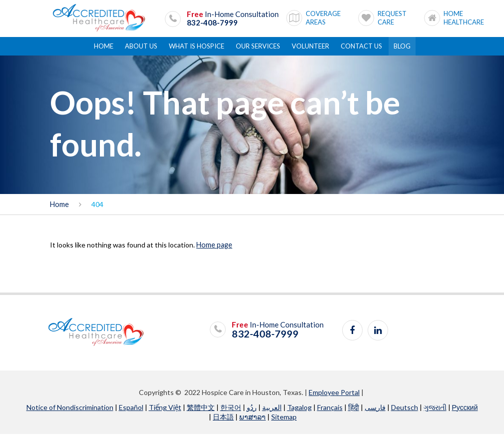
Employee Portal (334, 399)
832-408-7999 (213, 21)
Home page (214, 252)
